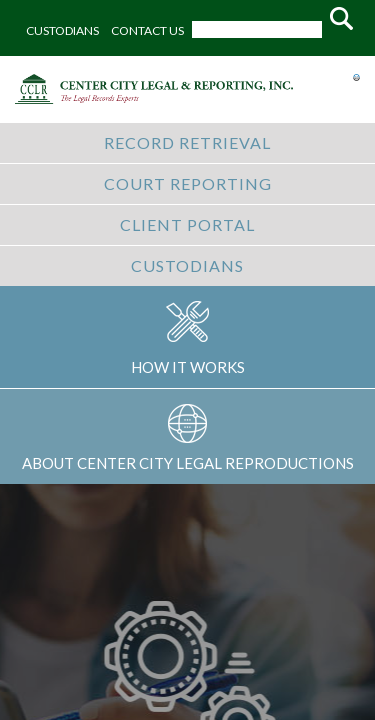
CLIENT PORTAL (187, 224)
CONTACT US (147, 30)
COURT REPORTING (188, 183)
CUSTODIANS (62, 30)
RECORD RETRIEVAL (187, 142)
